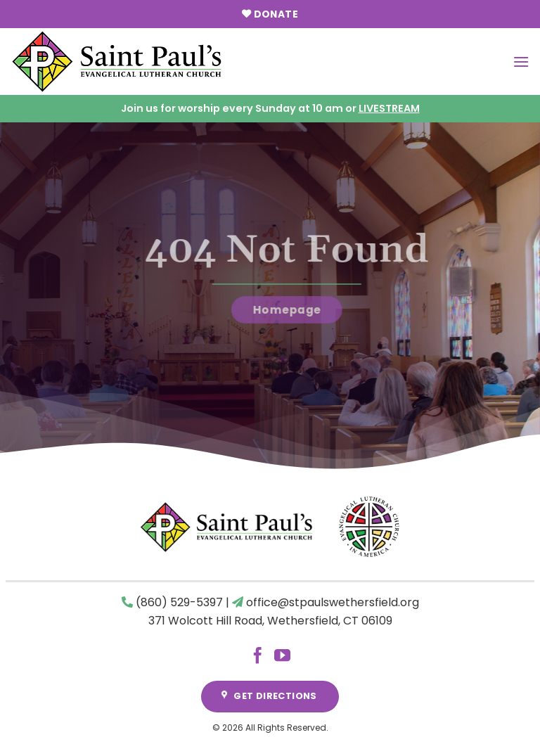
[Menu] (521, 62)
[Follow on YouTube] (282, 657)
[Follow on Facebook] (258, 657)
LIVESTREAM (389, 108)
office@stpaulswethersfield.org (333, 602)
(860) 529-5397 (179, 602)
